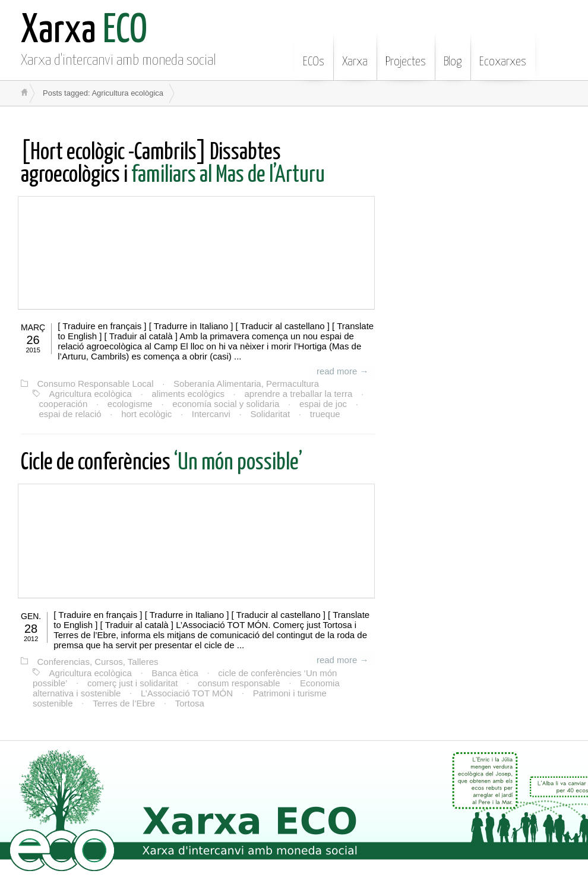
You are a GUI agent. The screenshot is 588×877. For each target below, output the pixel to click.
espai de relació (70, 414)
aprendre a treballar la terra (297, 394)
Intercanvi (209, 414)
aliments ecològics (187, 394)
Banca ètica (174, 672)
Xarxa (355, 53)
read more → (343, 371)
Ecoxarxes (503, 53)
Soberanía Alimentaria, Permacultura (245, 384)
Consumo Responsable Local (95, 384)
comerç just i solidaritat (132, 682)
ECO (84, 31)
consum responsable (238, 682)
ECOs (314, 53)
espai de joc (321, 404)
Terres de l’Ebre (75, 703)
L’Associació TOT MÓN (186, 693)
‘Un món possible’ (162, 463)
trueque (322, 414)
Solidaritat (268, 414)
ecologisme (129, 404)
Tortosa (140, 703)
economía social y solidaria (225, 404)
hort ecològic (146, 414)
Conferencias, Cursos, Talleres (97, 662)
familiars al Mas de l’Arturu (173, 164)
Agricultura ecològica (90, 394)
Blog (453, 53)
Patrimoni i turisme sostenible (310, 693)
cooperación (63, 404)
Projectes (406, 53)
